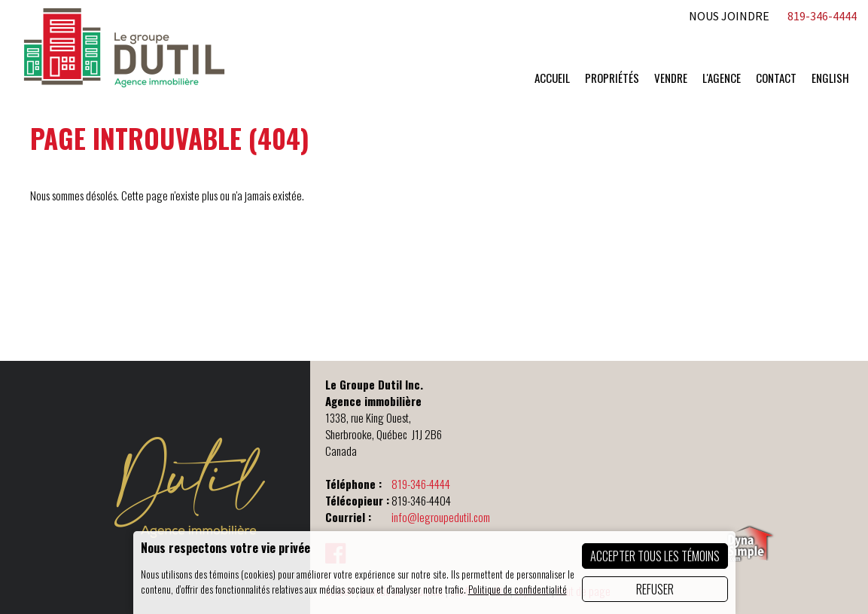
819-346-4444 (421, 484)
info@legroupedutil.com (441, 517)
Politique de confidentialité (518, 589)
